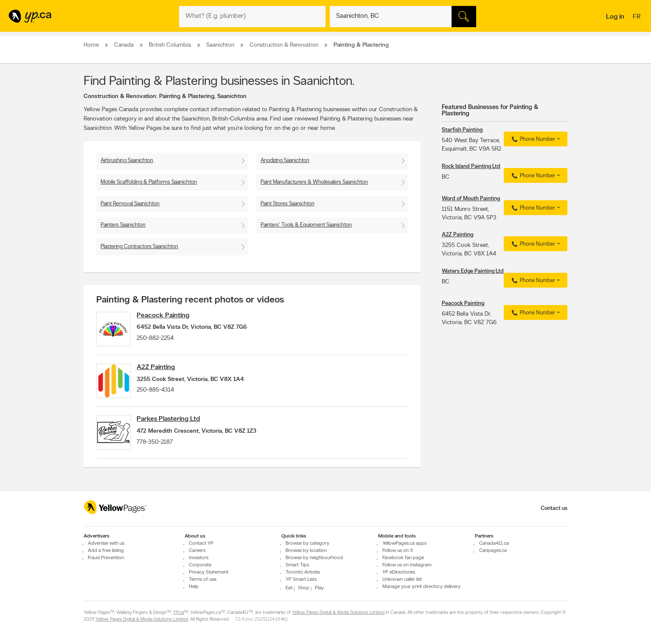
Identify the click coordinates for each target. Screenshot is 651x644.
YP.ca (178, 613)
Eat (289, 588)
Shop (304, 588)
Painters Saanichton (123, 225)
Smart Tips (297, 565)
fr (638, 17)
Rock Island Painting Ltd (471, 167)
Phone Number (532, 140)
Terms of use (203, 580)
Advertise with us (106, 543)
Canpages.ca (493, 551)
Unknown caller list (402, 580)
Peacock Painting (169, 316)
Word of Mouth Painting (471, 199)
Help (194, 587)
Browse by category (307, 543)
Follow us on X (398, 551)
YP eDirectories (399, 572)
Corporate (200, 565)
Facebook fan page (403, 558)
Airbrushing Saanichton (127, 161)
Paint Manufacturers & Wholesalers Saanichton (314, 182)
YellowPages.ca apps (404, 543)
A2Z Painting (162, 371)
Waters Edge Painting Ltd (473, 271)
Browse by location (306, 551)
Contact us (554, 508)
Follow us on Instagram (407, 565)
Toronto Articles (303, 572)
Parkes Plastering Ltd (175, 427)
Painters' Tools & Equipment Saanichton (306, 225)
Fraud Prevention (106, 558)
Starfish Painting (462, 130)
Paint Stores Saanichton (288, 204)
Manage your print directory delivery (421, 587)
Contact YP (201, 543)
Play (319, 588)
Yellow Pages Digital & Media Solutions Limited (338, 613)
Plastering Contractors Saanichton (139, 247)
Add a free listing (106, 551)
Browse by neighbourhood (314, 558)
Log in (615, 17)
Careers (197, 551)
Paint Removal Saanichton (130, 204)
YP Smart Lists (301, 580)
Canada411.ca (494, 543)
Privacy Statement (209, 572)
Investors (199, 558)
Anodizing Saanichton (285, 161)
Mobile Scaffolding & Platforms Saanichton (149, 182)
